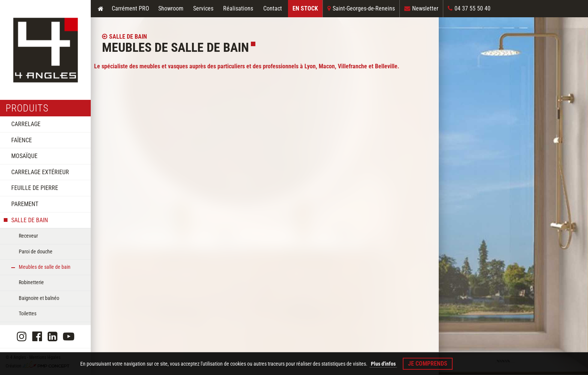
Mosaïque (24, 156)
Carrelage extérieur (40, 172)
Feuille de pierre (35, 188)
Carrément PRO (130, 8)
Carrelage (26, 124)
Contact (273, 8)
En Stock (305, 8)
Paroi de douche (36, 252)
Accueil (100, 8)
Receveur (28, 236)
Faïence (22, 140)
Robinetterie (31, 282)
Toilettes (28, 313)
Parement (25, 204)
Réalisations (238, 8)
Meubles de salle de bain (45, 267)
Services (203, 8)
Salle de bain (30, 220)
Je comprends (428, 364)
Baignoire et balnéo (39, 298)
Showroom (171, 8)
